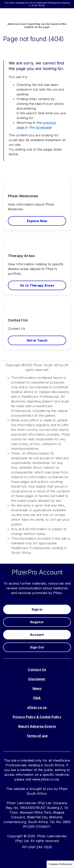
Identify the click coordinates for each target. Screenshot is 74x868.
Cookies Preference (60, 864)
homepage (43, 127)
